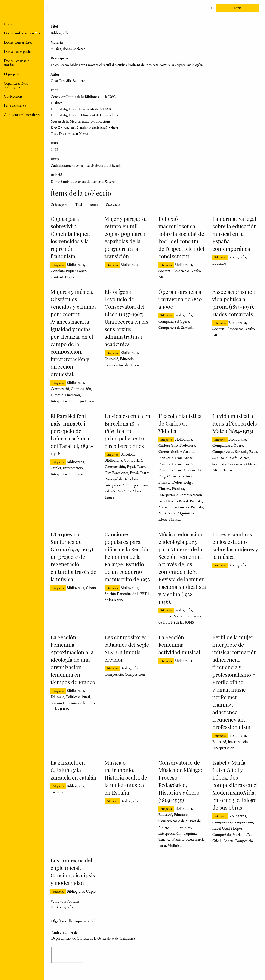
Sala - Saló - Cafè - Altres (123, 491)
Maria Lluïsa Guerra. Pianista (181, 507)
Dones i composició (19, 51)
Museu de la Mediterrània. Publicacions (80, 121)
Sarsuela (57, 792)
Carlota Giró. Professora (177, 445)
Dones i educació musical (17, 63)
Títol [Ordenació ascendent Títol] (79, 204)
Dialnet (56, 103)
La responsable (15, 105)
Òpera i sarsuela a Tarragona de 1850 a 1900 (180, 299)
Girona (91, 588)
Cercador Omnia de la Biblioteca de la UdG (83, 97)
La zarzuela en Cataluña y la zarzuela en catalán (73, 770)
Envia (238, 8)
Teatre (79, 474)
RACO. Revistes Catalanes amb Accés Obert (84, 127)
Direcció (57, 395)
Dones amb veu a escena (22, 33)
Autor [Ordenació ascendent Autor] (94, 204)
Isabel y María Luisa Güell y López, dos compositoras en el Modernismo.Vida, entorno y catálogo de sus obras (235, 785)
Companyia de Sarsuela (176, 327)
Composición (81, 389)
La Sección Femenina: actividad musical (179, 644)
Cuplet (56, 468)
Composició (60, 389)
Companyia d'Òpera (174, 321)
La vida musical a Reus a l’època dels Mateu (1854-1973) (235, 423)
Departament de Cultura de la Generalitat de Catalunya (93, 938)
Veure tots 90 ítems (65, 901)
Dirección (73, 395)
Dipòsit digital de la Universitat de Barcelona (84, 115)
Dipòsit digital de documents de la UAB (81, 109)
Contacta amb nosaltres (22, 115)
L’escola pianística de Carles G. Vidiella (180, 423)
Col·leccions (13, 96)
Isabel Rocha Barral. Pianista (180, 501)
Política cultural (78, 697)
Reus (253, 451)
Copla (69, 277)
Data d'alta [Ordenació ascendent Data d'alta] (113, 204)
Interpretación (83, 401)
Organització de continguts (16, 85)
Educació (219, 263)
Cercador (11, 24)
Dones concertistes (18, 42)
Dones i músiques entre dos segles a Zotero (83, 182)
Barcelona (128, 454)
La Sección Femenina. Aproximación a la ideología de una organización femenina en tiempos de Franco (73, 659)
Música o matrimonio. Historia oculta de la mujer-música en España (126, 777)
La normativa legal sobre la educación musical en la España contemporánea (235, 234)
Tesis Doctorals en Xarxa (69, 134)
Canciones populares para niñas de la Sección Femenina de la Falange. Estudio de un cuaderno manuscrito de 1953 (127, 557)
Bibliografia (75, 265)
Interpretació (60, 401)
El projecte (12, 74)
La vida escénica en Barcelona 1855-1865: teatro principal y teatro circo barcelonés (127, 431)
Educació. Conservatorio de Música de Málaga (180, 821)
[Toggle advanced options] (212, 8)
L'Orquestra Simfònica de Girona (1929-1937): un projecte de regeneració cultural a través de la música (73, 557)
